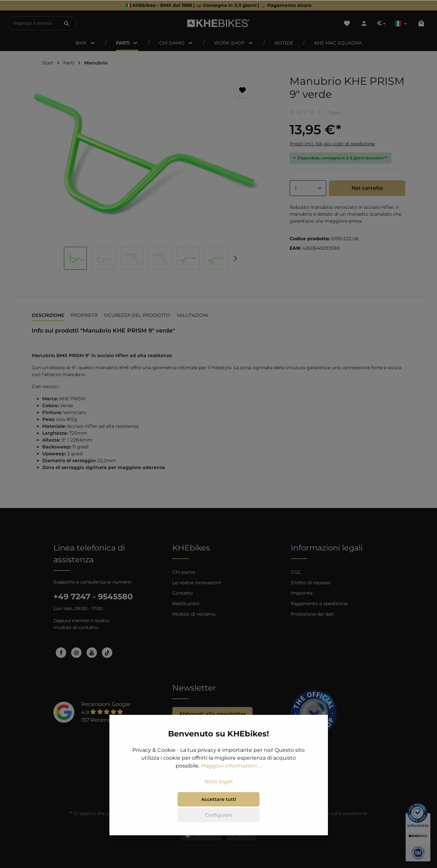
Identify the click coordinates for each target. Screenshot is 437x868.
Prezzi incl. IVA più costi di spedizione (332, 144)
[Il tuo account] (364, 23)
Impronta (302, 593)
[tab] (48, 316)
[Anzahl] (308, 188)
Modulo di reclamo (194, 614)
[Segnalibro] (243, 90)
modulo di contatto (76, 627)
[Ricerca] (67, 23)
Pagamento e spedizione (319, 604)
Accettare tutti (219, 800)
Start (48, 63)
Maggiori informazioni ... (231, 767)
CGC (296, 572)
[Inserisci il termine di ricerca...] (32, 23)
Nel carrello (367, 188)
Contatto (183, 593)
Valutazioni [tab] (192, 315)
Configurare (219, 816)
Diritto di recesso (311, 583)
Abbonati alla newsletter (212, 714)
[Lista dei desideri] (347, 23)
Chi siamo (184, 572)
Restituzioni (186, 604)
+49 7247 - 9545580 (93, 597)
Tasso (335, 113)
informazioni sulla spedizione (334, 813)
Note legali (218, 782)
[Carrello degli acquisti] (421, 23)
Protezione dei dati (313, 614)
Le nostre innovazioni (197, 583)
